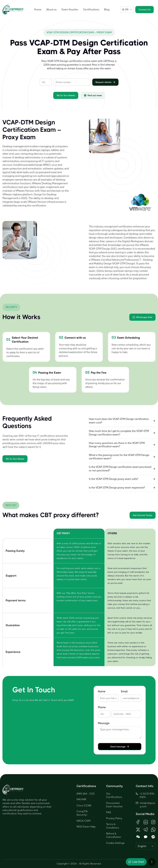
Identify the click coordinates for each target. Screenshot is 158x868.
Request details (105, 82)
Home (38, 9)
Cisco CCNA (84, 806)
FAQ (109, 812)
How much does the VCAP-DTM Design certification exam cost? (122, 421)
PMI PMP (81, 799)
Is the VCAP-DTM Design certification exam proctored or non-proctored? (122, 469)
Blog (107, 9)
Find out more (93, 95)
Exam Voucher (70, 9)
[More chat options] (152, 862)
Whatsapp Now (142, 317)
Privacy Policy (114, 818)
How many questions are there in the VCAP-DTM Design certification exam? (122, 445)
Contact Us (144, 10)
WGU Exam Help (86, 827)
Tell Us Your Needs (66, 95)
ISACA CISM (83, 821)
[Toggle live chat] (136, 862)
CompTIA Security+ (82, 813)
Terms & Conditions (113, 826)
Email (124, 691)
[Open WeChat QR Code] (138, 837)
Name (102, 691)
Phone (102, 707)
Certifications (91, 9)
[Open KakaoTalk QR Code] (146, 837)
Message (104, 723)
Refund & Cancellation (114, 835)
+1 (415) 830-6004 (145, 795)
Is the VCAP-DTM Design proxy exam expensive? (122, 488)
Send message (120, 747)
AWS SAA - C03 (86, 794)
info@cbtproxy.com (148, 805)
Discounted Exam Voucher (114, 805)
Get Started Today (143, 515)
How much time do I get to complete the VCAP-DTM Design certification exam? (122, 433)
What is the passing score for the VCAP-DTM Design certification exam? (122, 457)
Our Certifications (114, 795)
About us (51, 9)
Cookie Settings (115, 843)
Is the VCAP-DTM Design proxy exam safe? (122, 479)
